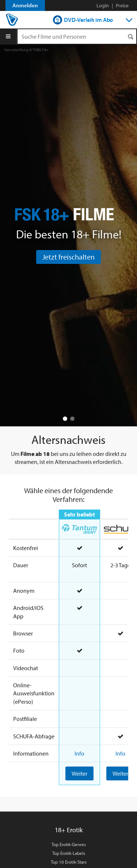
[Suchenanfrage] (77, 37)
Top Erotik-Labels (69, 853)
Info (79, 753)
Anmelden (25, 5)
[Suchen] (130, 37)
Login (103, 5)
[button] (65, 419)
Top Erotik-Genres (69, 844)
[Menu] (8, 37)
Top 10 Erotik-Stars (69, 862)
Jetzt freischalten (68, 257)
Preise (122, 5)
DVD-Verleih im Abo (88, 20)
